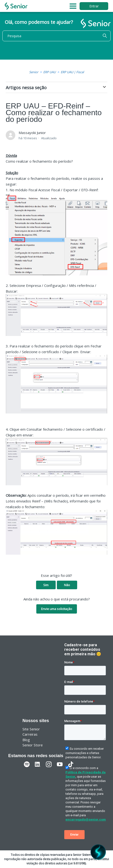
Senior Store (33, 745)
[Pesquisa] (56, 36)
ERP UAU (49, 72)
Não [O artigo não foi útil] (67, 585)
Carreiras (30, 734)
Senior (34, 72)
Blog (26, 740)
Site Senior (31, 729)
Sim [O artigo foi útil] (46, 585)
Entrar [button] (94, 6)
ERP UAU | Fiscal (72, 72)
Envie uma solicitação (57, 609)
